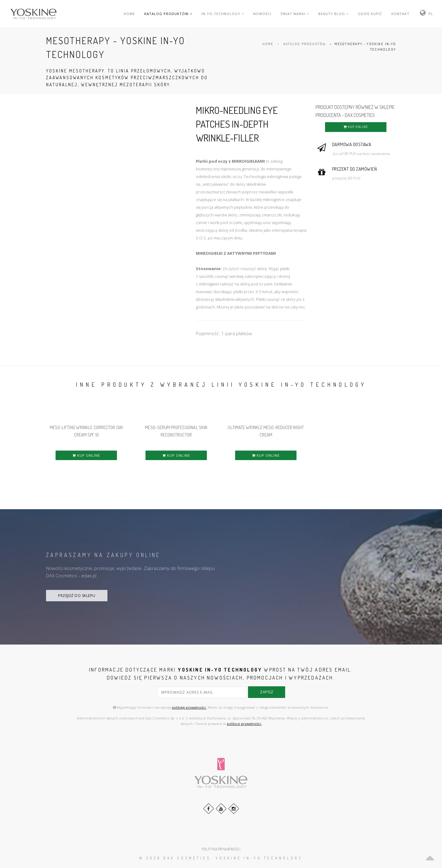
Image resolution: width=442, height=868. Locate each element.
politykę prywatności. (189, 707)
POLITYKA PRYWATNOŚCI (221, 848)
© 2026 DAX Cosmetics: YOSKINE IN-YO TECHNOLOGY (221, 857)
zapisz (267, 692)
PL (431, 14)
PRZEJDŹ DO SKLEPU (77, 596)
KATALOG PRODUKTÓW (168, 14)
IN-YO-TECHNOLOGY (223, 14)
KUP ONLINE (356, 127)
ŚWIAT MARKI (295, 14)
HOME (129, 14)
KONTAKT (400, 14)
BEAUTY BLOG (333, 14)
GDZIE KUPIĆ (370, 14)
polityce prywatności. (244, 723)
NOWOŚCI (262, 14)
